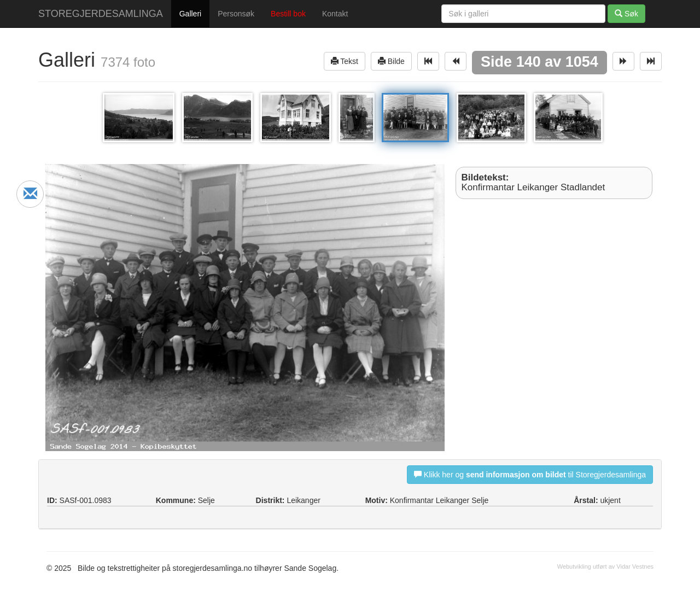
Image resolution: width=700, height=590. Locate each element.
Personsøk (236, 14)
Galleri (190, 14)
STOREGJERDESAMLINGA (101, 14)
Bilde (391, 61)
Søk (626, 13)
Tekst (345, 61)
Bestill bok (288, 14)
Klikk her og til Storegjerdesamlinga (530, 474)
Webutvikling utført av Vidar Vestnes (605, 566)
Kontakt (335, 14)
